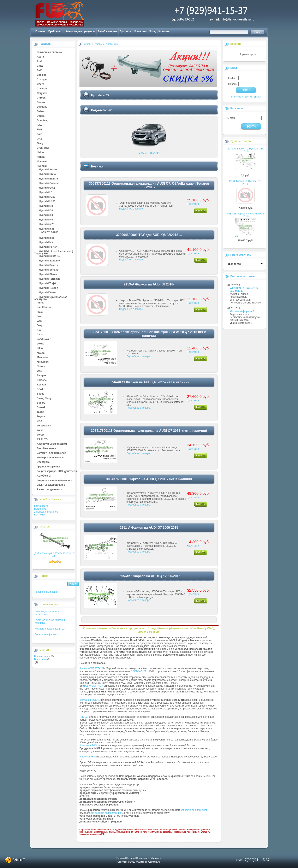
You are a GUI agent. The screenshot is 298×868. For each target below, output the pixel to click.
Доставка (125, 31)
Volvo (40, 430)
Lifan (40, 348)
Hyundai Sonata (48, 270)
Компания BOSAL (90, 700)
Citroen (41, 98)
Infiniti (41, 303)
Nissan (41, 367)
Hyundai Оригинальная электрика (51, 297)
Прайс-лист (55, 31)
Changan (42, 80)
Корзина (236, 44)
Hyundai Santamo (49, 261)
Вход (153, 31)
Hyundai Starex (48, 274)
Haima (41, 153)
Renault (41, 385)
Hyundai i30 (46, 215)
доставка (194, 204)
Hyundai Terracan (49, 279)
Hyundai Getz (47, 188)
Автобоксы (44, 476)
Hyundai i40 (46, 220)
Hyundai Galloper (49, 183)
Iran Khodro (44, 307)
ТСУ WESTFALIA (93, 686)
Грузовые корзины (48, 467)
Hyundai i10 (46, 206)
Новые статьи (42, 656)
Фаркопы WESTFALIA (92, 668)
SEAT (40, 389)
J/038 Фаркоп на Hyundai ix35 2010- (246, 183)
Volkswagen (44, 426)
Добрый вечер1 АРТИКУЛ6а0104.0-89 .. (55, 555)
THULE (84, 717)
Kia (39, 330)
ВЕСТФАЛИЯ (138, 671)
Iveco (40, 317)
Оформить (155, 858)
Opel (40, 371)
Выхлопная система (49, 52)
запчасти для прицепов (194, 810)
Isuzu (40, 312)
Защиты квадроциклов (51, 485)
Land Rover (44, 339)
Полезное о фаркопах (47, 634)
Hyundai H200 (47, 202)
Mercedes (43, 358)
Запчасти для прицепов (80, 31)
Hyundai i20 (46, 211)
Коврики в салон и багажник (54, 480)
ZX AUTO (42, 439)
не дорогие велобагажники (107, 813)
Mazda (41, 353)
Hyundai (42, 166)
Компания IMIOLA (90, 745)
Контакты (164, 31)
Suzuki (41, 408)
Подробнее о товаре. (131, 209)
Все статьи (40, 659)
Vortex (41, 435)
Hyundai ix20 (47, 224)
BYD (39, 71)
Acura (40, 57)
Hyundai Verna (47, 293)
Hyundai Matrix (48, 243)
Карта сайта (41, 506)
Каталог (87, 44)
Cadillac (42, 75)
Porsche (42, 380)
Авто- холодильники (49, 490)
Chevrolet (43, 89)
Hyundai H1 (46, 193)
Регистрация (237, 97)
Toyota (41, 417)
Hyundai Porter (48, 247)
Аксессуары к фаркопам (52, 444)
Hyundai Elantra (48, 179)
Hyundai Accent (48, 170)
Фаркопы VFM (88, 757)
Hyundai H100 (47, 197)
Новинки (97, 166)
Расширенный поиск (46, 592)
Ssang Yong (44, 398)
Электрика (43, 462)
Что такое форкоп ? (242, 311)
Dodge (41, 116)
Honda (41, 157)
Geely (40, 143)
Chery (40, 84)
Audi (40, 61)
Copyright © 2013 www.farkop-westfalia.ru (139, 862)
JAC (39, 321)
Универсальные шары (51, 458)
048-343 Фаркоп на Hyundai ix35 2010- (246, 215)
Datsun (41, 112)
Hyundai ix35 (47, 229)
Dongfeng (43, 121)
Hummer (42, 162)
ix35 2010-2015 (50, 232)
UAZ (39, 421)
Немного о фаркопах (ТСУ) (50, 629)
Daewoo (42, 102)
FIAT (40, 130)
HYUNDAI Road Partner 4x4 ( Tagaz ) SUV (54, 252)
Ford (40, 134)
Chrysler (42, 93)
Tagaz (40, 412)
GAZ (39, 139)
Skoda (41, 394)
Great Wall (43, 148)
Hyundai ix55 (47, 238)
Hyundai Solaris (48, 265)
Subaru (41, 403)
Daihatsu (42, 107)
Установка (140, 31)
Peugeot (42, 376)
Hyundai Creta (47, 174)
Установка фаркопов (46, 512)
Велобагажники (107, 31)
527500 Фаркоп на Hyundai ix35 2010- (246, 150)
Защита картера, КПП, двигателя (57, 471)
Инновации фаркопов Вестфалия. (47, 613)
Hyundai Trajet (47, 284)
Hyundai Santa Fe (49, 256)
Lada (40, 335)
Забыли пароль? (253, 97)
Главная (40, 31)
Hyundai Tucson (48, 288)
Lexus (40, 344)
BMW (40, 66)
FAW (40, 125)
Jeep (40, 326)
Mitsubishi (43, 362)
